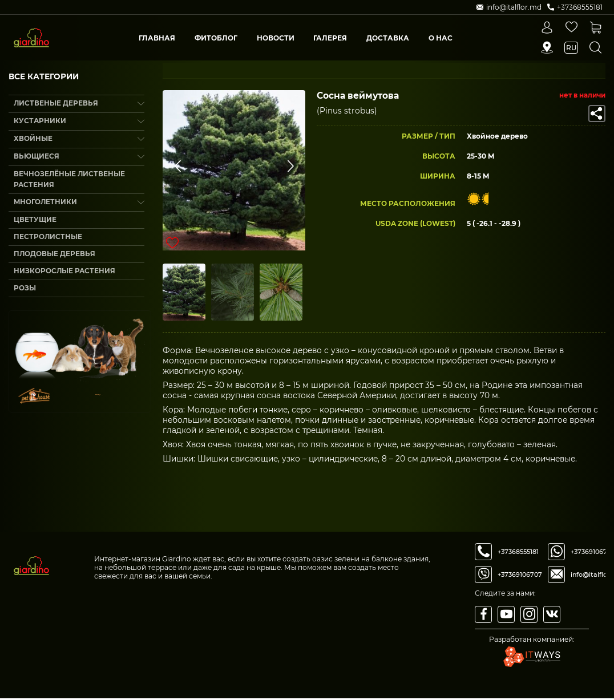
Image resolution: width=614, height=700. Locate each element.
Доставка (388, 38)
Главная (157, 38)
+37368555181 (518, 553)
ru (571, 48)
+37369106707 (520, 576)
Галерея (330, 38)
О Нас (441, 38)
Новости (276, 38)
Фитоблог (216, 38)
